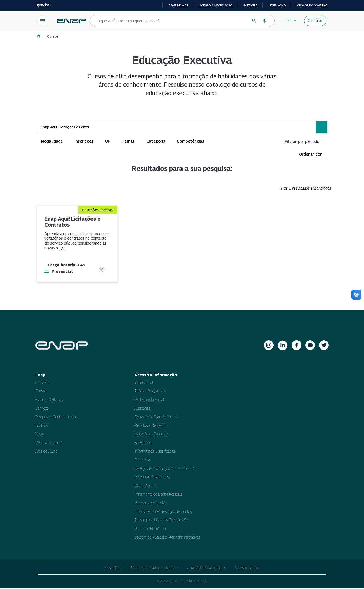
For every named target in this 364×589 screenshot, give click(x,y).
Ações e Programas (150, 392)
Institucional (144, 383)
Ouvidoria (142, 461)
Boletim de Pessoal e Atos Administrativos (167, 538)
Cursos (53, 36)
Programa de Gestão (151, 504)
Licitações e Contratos (152, 435)
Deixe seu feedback (247, 568)
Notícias (42, 426)
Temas (128, 142)
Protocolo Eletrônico (150, 529)
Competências (191, 142)
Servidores (143, 443)
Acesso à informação (216, 5)
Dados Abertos (146, 486)
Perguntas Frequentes (152, 478)
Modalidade (52, 142)
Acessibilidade (114, 568)
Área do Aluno (46, 452)
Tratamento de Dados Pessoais (158, 495)
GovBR (43, 5)
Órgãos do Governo (312, 5)
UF (108, 142)
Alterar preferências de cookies (206, 568)
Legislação (277, 5)
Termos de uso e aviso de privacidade (154, 568)
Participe (250, 5)
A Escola (42, 383)
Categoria (156, 142)
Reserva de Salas (49, 443)
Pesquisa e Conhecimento (55, 418)
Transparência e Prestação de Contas (163, 512)
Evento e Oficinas (49, 400)
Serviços (42, 409)
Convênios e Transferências (156, 418)
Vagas (40, 435)
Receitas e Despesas (150, 426)
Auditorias (142, 409)
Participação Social (149, 400)
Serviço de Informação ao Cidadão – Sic (165, 469)
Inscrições (84, 142)
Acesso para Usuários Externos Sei (162, 521)
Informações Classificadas (155, 452)
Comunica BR (178, 5)
